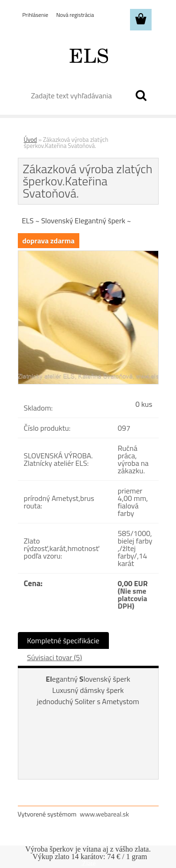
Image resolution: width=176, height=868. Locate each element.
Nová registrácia (75, 15)
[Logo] (88, 55)
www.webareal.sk (104, 814)
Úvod (31, 140)
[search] (141, 96)
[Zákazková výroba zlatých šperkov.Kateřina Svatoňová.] (88, 255)
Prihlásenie (35, 15)
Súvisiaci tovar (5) (55, 657)
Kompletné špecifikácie (63, 640)
